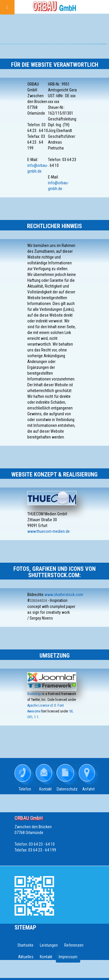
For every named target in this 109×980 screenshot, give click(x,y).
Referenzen (74, 945)
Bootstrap (34, 694)
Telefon (25, 789)
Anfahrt (89, 789)
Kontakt (45, 789)
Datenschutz (67, 789)
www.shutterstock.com (64, 595)
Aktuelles (26, 957)
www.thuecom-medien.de (49, 531)
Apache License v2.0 (42, 705)
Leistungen (49, 945)
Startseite (25, 945)
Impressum (68, 957)
